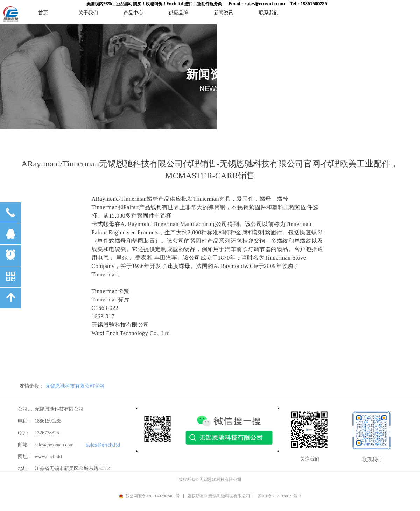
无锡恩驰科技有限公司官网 (75, 386)
